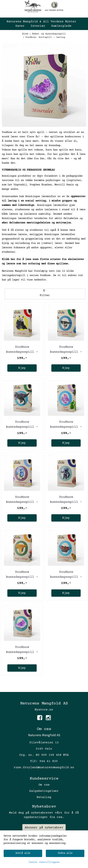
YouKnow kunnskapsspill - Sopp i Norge (22, 577)
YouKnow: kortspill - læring (44, 38)
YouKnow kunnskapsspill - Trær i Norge (66, 427)
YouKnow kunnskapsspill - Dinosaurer (22, 427)
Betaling (44, 797)
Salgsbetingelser (44, 791)
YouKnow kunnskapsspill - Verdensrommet (66, 502)
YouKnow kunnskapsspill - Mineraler (22, 652)
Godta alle (65, 853)
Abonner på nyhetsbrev (44, 828)
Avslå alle (23, 853)
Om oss (44, 785)
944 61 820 (49, 761)
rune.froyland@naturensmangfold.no (44, 767)
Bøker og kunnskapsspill (48, 34)
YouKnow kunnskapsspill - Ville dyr (22, 352)
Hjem (25, 34)
